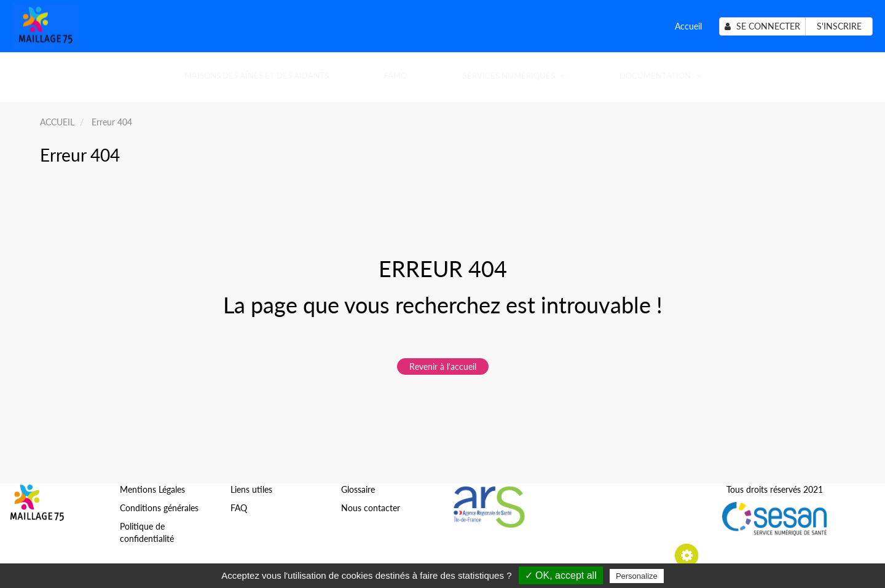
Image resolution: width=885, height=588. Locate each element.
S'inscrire (839, 26)
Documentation (660, 76)
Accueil (688, 26)
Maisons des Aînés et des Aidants (257, 76)
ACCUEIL (57, 122)
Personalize (637, 576)
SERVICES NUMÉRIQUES (513, 76)
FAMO (395, 76)
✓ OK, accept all (561, 575)
